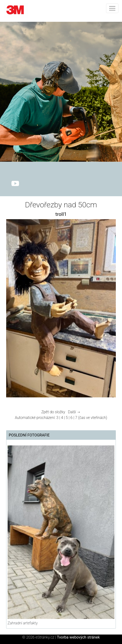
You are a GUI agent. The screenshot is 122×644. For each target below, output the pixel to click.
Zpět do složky (53, 412)
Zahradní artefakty (23, 623)
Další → (74, 412)
